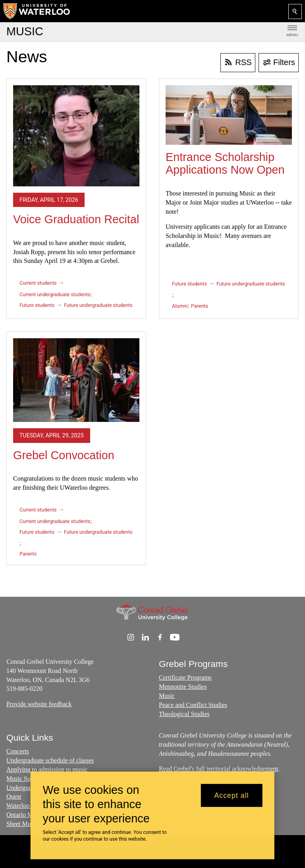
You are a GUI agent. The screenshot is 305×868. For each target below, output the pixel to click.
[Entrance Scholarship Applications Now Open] (229, 115)
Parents (200, 306)
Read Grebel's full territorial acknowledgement (219, 769)
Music (167, 696)
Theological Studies (184, 714)
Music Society (25, 779)
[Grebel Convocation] (76, 380)
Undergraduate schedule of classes (50, 761)
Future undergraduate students (98, 305)
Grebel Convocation (64, 455)
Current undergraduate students (55, 294)
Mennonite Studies (183, 687)
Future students (37, 305)
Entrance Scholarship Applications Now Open (225, 163)
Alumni (180, 306)
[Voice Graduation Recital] (76, 136)
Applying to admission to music (47, 769)
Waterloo (19, 806)
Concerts (18, 752)
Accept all (231, 795)
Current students (38, 283)
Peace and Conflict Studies (193, 705)
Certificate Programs (185, 677)
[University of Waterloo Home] (37, 11)
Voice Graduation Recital (76, 219)
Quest (14, 797)
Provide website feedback (39, 704)
